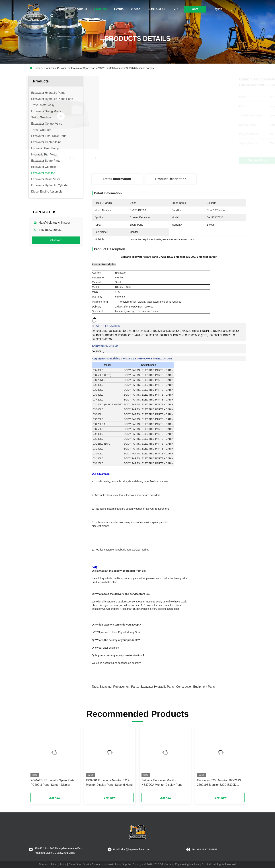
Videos (136, 9)
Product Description (171, 179)
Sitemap (43, 864)
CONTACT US (157, 9)
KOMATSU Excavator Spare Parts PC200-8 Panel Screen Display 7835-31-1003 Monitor (52, 783)
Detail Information (117, 179)
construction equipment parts (195, 687)
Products (100, 9)
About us (81, 9)
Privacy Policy (59, 864)
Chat (195, 9)
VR (176, 9)
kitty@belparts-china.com (55, 223)
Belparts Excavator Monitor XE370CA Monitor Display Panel (162, 783)
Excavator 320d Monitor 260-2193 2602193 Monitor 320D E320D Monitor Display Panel (219, 783)
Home (63, 9)
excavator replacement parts (119, 687)
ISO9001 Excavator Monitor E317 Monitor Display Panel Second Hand (109, 783)
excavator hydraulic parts (157, 687)
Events (119, 9)
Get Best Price (189, 161)
